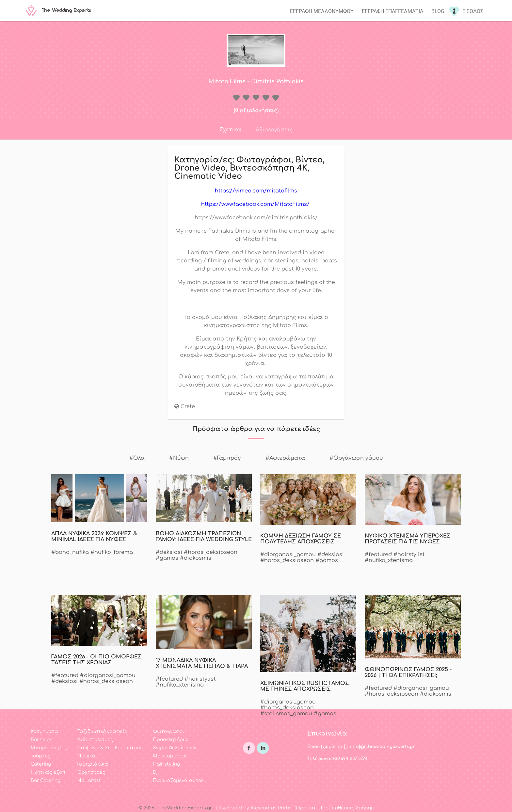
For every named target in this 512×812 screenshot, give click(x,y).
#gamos (167, 558)
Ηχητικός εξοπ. (49, 772)
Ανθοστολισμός (95, 740)
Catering (41, 764)
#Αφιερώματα (285, 458)
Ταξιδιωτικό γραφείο (102, 731)
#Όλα (137, 458)
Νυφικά (87, 756)
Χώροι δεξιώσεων (175, 748)
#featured (378, 555)
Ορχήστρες (91, 772)
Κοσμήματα (44, 731)
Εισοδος (473, 11)
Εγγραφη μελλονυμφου (322, 11)
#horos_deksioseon (211, 552)
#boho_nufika (70, 552)
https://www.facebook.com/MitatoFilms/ (256, 204)
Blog (438, 11)
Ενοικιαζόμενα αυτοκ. (179, 780)
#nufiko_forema (112, 552)
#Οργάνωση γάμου (356, 458)
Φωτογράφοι (168, 731)
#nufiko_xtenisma (389, 560)
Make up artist (170, 756)
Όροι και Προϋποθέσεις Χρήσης (335, 808)
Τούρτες (40, 756)
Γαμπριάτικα (93, 764)
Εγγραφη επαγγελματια (392, 11)
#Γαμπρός (227, 458)
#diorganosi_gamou (288, 555)
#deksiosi (169, 552)
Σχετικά (230, 130)
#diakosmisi (196, 558)
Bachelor (41, 740)
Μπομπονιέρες (49, 748)
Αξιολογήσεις (274, 130)
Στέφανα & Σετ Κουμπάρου (110, 748)
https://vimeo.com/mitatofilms (256, 191)
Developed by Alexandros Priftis (254, 808)
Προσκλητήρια (170, 740)
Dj (155, 772)
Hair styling (166, 764)
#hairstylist (409, 555)
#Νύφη (179, 458)
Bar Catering (46, 780)
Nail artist (89, 780)
